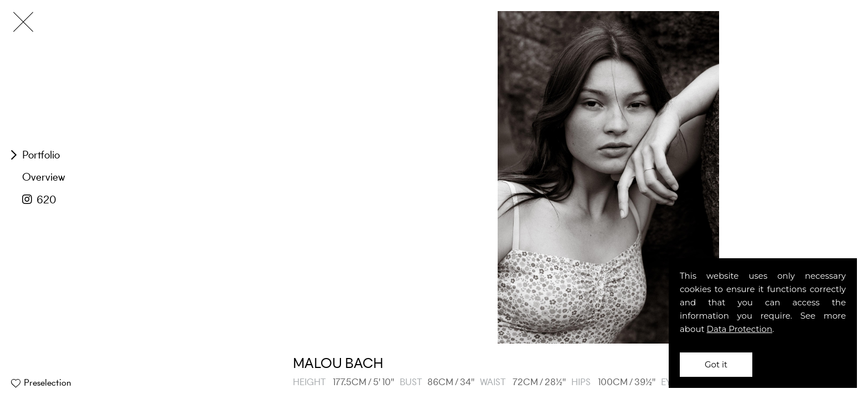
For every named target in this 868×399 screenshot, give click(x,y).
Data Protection (740, 329)
